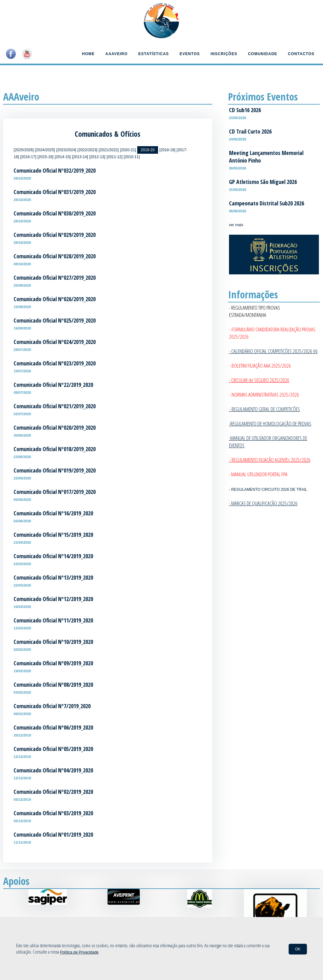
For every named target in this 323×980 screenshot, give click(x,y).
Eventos (190, 54)
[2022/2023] (88, 150)
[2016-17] (28, 157)
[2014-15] (63, 157)
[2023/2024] (66, 150)
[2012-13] (97, 157)
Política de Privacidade (79, 952)
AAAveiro (116, 54)
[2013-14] (80, 157)
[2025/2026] (23, 150)
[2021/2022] (109, 150)
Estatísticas (153, 54)
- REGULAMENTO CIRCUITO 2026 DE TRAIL (268, 490)
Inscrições (224, 54)
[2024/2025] (45, 150)
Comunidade (263, 54)
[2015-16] (46, 157)
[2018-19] (167, 150)
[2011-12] (115, 157)
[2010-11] (132, 157)
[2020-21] (128, 150)
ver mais (236, 225)
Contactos (301, 54)
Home (88, 54)
